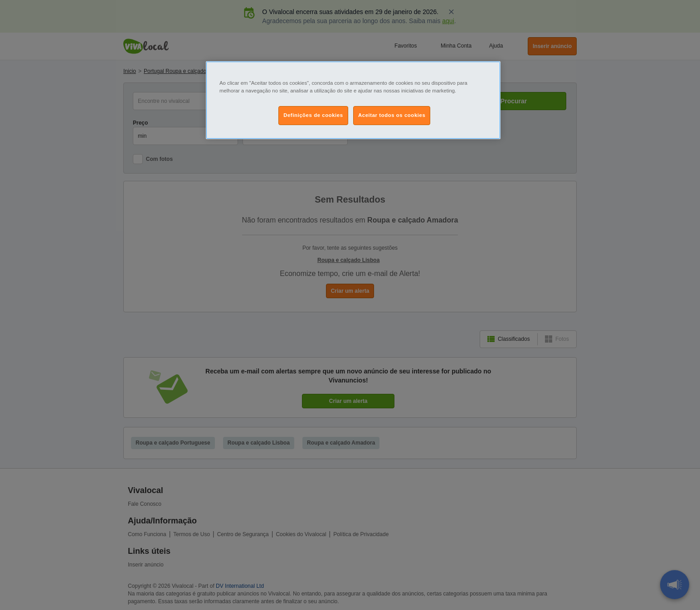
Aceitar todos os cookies (392, 115)
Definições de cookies (313, 115)
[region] (353, 100)
